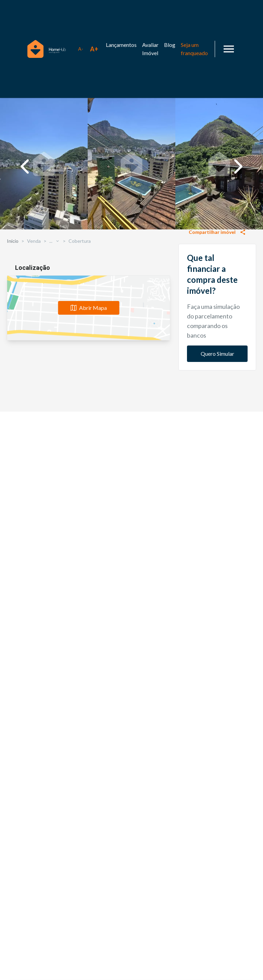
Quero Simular (217, 550)
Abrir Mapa (89, 790)
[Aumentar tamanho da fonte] (94, 49)
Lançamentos (121, 45)
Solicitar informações (217, 335)
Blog (170, 45)
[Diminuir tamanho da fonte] (80, 49)
